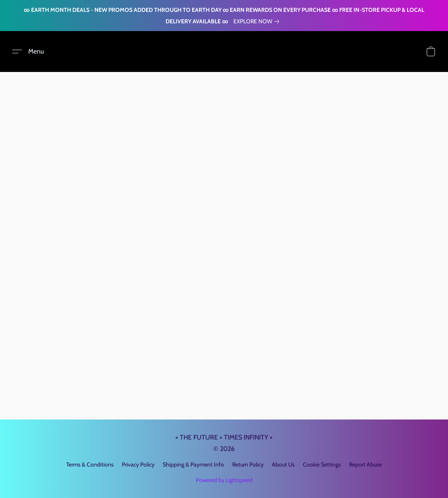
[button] (28, 52)
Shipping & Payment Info (193, 464)
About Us (283, 464)
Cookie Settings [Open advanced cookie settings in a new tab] (322, 464)
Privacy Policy (138, 464)
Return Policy (248, 464)
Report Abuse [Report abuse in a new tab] (365, 464)
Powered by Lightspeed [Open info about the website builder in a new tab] (224, 480)
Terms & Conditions (90, 464)
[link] (258, 21)
